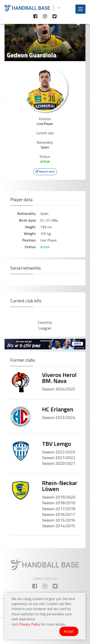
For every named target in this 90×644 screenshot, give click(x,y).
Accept (69, 631)
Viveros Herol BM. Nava (59, 378)
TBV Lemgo (57, 444)
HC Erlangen (58, 409)
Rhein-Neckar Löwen (60, 486)
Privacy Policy (30, 624)
